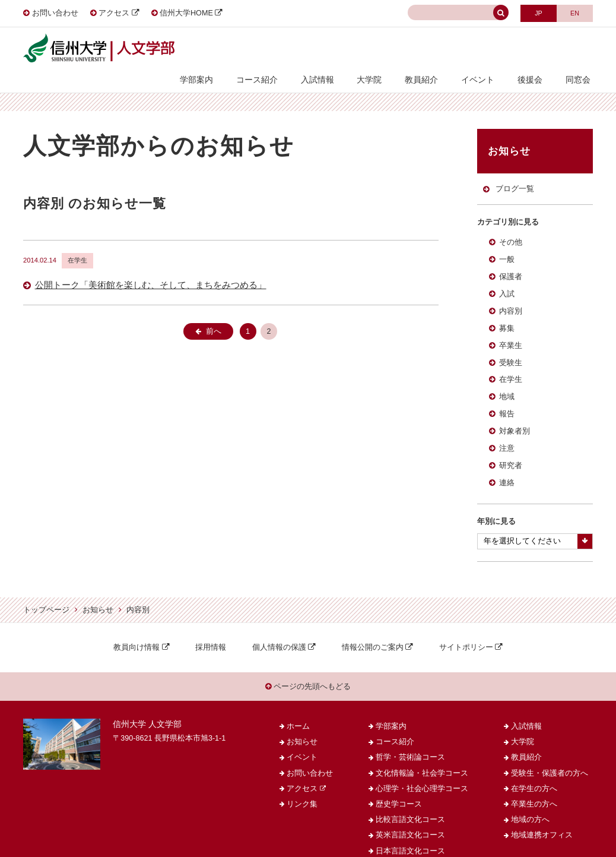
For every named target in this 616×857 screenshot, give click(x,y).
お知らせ (98, 590)
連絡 (507, 463)
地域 (507, 378)
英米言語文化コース (410, 818)
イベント (491, 49)
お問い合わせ (55, 13)
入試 (507, 275)
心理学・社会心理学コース (422, 772)
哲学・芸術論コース (410, 741)
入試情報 (346, 49)
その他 (511, 223)
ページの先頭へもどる (308, 669)
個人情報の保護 (279, 628)
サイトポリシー (466, 628)
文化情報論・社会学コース (422, 757)
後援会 (538, 49)
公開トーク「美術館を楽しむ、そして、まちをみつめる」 (151, 264)
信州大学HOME (186, 13)
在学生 (511, 360)
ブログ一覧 (514, 169)
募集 (507, 309)
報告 (507, 395)
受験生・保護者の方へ (550, 757)
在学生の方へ (534, 772)
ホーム (298, 710)
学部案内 (236, 49)
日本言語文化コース (410, 834)
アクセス (114, 13)
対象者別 (515, 412)
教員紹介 (440, 49)
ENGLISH (573, 12)
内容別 (511, 292)
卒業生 (511, 326)
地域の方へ (530, 803)
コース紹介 (291, 49)
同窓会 (580, 49)
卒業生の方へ (534, 788)
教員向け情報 (136, 628)
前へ (214, 311)
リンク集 (302, 788)
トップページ (46, 590)
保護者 (511, 258)
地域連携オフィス (542, 818)
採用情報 (211, 628)
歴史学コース (399, 788)
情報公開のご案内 (373, 628)
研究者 (511, 447)
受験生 (511, 343)
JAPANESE (533, 12)
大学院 (393, 49)
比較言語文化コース (410, 803)
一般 (507, 241)
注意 (507, 429)
